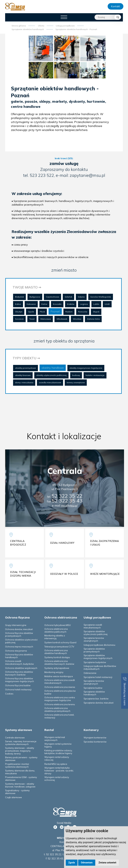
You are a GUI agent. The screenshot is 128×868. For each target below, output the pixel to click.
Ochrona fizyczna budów (18, 685)
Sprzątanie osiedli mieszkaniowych (93, 626)
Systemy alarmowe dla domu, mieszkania (20, 772)
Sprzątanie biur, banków (96, 699)
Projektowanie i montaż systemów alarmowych (17, 765)
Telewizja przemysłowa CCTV (59, 647)
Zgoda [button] (72, 863)
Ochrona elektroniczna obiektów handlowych (56, 652)
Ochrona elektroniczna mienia (60, 687)
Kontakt (115, 6)
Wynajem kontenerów (95, 738)
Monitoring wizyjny (54, 672)
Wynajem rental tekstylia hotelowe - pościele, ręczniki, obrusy (59, 771)
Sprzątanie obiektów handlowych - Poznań (76, 29)
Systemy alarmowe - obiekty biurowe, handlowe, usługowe (20, 785)
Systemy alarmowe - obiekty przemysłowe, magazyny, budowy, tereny (20, 751)
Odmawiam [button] (87, 863)
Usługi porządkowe (65, 26)
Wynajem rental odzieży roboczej (57, 758)
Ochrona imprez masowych (19, 647)
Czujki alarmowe (13, 797)
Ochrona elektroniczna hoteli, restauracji (59, 716)
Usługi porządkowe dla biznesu (99, 645)
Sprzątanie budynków (95, 662)
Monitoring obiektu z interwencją (55, 637)
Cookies (9, 694)
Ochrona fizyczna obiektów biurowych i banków (19, 673)
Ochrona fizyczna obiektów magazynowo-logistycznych (20, 680)
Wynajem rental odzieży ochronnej (57, 779)
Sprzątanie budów (93, 688)
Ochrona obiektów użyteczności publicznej (21, 641)
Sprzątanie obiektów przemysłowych (94, 650)
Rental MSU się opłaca (56, 764)
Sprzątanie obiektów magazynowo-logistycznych (98, 657)
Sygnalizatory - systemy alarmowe (17, 792)
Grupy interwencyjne (16, 625)
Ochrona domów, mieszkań (19, 629)
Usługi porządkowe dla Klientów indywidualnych (100, 667)
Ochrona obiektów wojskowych (21, 668)
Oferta (41, 26)
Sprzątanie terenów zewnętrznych (94, 639)
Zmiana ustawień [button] (107, 863)
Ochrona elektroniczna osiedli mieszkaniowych (60, 682)
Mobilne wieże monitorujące (59, 676)
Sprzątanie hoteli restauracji (98, 677)
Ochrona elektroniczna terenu (60, 704)
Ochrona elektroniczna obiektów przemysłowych (57, 710)
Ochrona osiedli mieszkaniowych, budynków (19, 663)
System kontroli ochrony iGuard (60, 642)
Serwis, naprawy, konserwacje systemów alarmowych (21, 743)
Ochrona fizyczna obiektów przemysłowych (19, 634)
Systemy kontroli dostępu (57, 657)
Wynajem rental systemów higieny (58, 745)
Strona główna (19, 26)
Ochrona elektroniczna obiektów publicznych (56, 630)
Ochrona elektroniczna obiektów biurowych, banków (59, 663)
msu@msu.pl (69, 505)
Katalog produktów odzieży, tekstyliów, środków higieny (58, 752)
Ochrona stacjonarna (16, 651)
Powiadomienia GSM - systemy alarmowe (21, 779)
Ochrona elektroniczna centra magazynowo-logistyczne (60, 699)
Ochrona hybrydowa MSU (58, 625)
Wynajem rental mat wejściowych (55, 739)
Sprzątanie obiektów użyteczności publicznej (96, 633)
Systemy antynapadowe (57, 668)
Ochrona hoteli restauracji (18, 690)
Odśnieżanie (90, 673)
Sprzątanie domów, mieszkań (99, 703)
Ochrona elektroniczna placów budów (60, 692)
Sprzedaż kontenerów (95, 742)
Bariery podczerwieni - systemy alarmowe (21, 759)
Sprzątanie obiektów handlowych (28, 29)
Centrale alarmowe (15, 738)
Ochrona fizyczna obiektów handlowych (19, 656)
